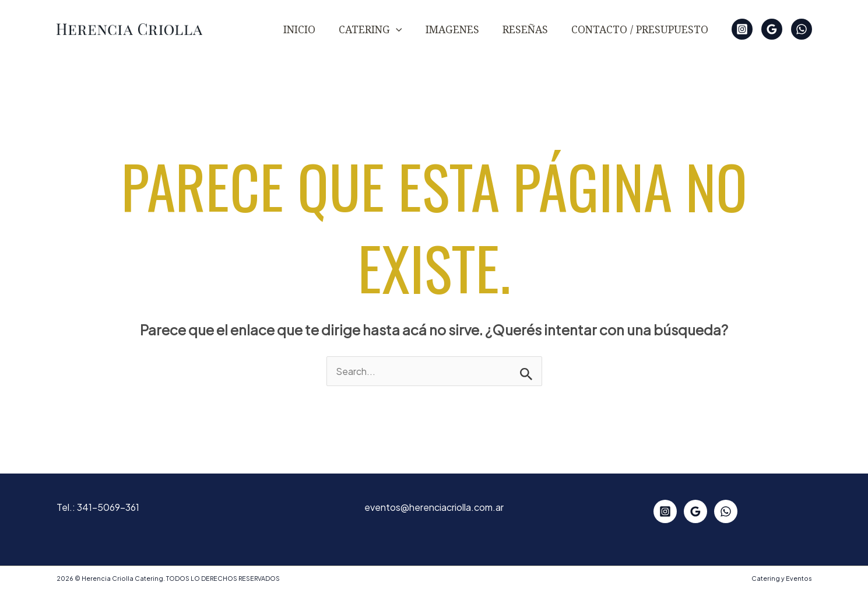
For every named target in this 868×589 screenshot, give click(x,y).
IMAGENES (452, 29)
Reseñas (525, 29)
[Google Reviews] (772, 29)
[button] (396, 29)
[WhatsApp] (802, 29)
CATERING (370, 29)
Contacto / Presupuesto (640, 29)
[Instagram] (742, 29)
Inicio (299, 29)
